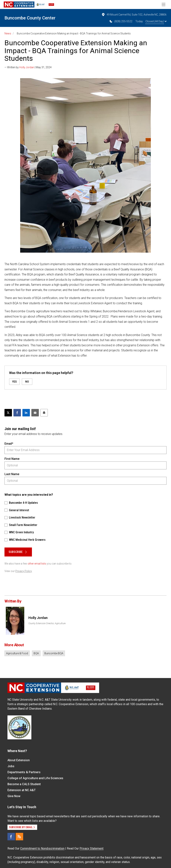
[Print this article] (44, 413)
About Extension (19, 760)
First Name (12, 459)
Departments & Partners (24, 772)
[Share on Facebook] (17, 413)
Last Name (12, 474)
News (8, 33)
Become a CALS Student (24, 784)
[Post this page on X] (8, 413)
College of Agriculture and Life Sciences (35, 778)
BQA (36, 653)
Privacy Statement (91, 848)
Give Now (14, 796)
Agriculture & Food (17, 653)
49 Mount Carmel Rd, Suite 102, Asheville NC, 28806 (134, 15)
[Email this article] (35, 413)
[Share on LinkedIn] (26, 413)
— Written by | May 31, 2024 (28, 67)
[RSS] (19, 837)
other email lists (37, 564)
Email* (9, 444)
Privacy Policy (24, 571)
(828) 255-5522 (121, 21)
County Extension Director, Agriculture (47, 623)
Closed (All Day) (156, 21)
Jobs (11, 766)
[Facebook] (11, 837)
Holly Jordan (27, 67)
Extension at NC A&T (22, 790)
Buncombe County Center (30, 18)
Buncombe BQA (54, 653)
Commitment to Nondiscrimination (42, 848)
